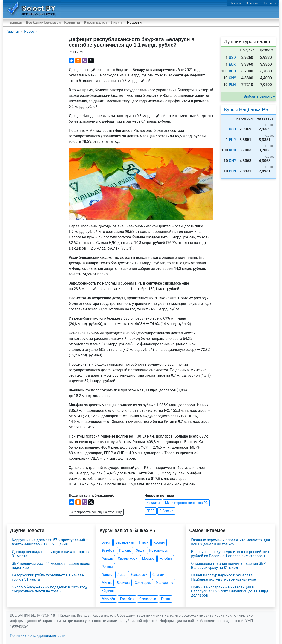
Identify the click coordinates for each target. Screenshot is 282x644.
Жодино (108, 591)
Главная (236, 3)
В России (166, 511)
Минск (107, 583)
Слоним (158, 575)
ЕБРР (151, 511)
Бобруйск (127, 599)
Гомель (107, 559)
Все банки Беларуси (43, 22)
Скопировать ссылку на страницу (96, 512)
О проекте (252, 3)
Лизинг (117, 22)
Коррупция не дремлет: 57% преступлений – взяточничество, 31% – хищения (50, 542)
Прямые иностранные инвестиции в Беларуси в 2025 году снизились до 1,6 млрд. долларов (230, 591)
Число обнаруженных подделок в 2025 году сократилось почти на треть (50, 589)
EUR (232, 64)
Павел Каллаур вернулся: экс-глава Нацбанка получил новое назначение (223, 577)
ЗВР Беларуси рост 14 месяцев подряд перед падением (51, 566)
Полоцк (125, 550)
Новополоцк (159, 550)
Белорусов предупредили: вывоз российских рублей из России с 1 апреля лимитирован (230, 554)
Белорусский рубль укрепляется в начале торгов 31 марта (48, 577)
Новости (134, 22)
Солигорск (143, 583)
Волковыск (139, 575)
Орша (140, 550)
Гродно (107, 575)
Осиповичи (148, 599)
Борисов (123, 583)
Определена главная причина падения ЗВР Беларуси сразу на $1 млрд (228, 566)
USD (232, 57)
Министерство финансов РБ (186, 503)
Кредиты (72, 22)
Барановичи (125, 542)
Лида (121, 575)
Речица (107, 567)
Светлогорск (127, 559)
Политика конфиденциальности (38, 636)
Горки (166, 599)
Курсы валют (96, 22)
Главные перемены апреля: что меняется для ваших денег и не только (230, 542)
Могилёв (108, 599)
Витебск (108, 550)
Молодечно (164, 583)
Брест (106, 542)
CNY (232, 78)
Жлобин (166, 559)
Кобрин (159, 542)
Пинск (144, 542)
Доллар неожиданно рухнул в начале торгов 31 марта (50, 554)
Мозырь (148, 559)
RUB (232, 71)
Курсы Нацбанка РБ (246, 109)
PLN (232, 85)
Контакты (270, 3)
